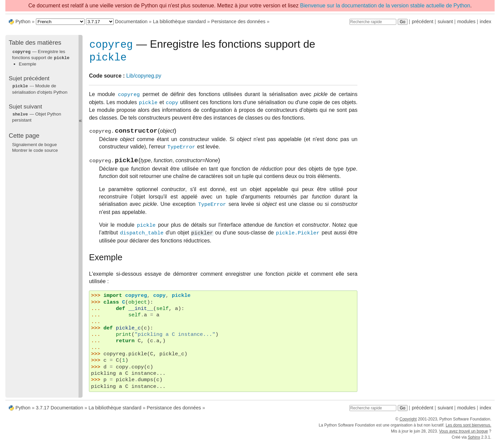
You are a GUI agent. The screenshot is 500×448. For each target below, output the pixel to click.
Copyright (408, 424)
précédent (422, 21)
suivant (445, 21)
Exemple (28, 63)
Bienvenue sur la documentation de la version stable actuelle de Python (385, 6)
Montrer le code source (35, 149)
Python (23, 21)
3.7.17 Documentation (60, 413)
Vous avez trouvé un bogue (464, 436)
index (486, 21)
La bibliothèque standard (180, 21)
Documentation (131, 21)
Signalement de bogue (34, 143)
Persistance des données (238, 21)
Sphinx (474, 442)
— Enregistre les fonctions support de (41, 54)
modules (466, 21)
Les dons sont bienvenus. (468, 430)
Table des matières (35, 42)
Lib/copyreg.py (144, 78)
